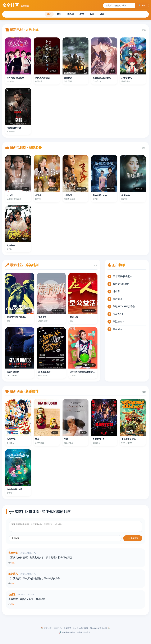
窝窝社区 (16, 5)
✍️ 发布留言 (133, 539)
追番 (144, 392)
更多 (144, 31)
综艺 (83, 15)
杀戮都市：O (120, 322)
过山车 (116, 292)
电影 (56, 15)
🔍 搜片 (142, 5)
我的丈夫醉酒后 (121, 285)
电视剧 (69, 15)
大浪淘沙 (118, 300)
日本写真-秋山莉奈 (123, 277)
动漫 (95, 15)
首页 (44, 15)
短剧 (107, 15)
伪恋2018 (118, 315)
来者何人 (118, 330)
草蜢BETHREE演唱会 (124, 307)
